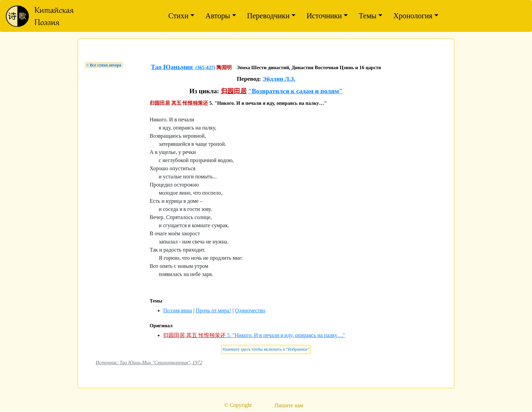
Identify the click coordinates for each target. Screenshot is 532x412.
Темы (367, 16)
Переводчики (268, 16)
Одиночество (250, 310)
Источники (324, 16)
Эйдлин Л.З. (279, 79)
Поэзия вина (178, 310)
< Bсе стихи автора (104, 65)
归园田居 (234, 91)
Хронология (413, 16)
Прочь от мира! (213, 310)
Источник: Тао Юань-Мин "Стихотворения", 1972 (149, 362)
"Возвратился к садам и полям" (295, 91)
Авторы (218, 16)
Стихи (178, 16)
